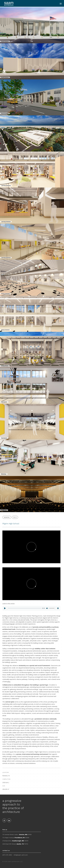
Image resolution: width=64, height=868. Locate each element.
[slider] (24, 608)
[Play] (5, 608)
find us (5, 830)
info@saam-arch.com (21, 855)
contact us (6, 850)
